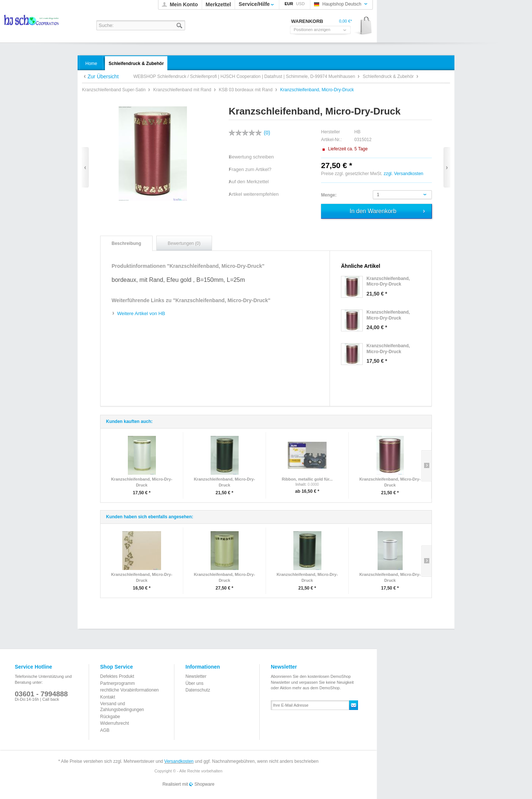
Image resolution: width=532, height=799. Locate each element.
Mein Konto (184, 4)
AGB (105, 730)
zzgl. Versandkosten (403, 174)
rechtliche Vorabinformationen (129, 690)
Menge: (329, 195)
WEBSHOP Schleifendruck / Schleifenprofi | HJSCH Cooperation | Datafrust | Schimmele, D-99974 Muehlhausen (32, 22)
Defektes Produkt (117, 676)
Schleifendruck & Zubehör (389, 76)
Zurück (85, 168)
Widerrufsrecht (115, 723)
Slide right (427, 466)
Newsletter (196, 676)
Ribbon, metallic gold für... (307, 479)
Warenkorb (363, 26)
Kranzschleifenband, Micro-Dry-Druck (142, 482)
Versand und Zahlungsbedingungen (122, 707)
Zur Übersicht (103, 76)
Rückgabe (110, 717)
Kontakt (108, 697)
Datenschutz (198, 690)
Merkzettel (218, 4)
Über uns (195, 683)
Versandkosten (179, 761)
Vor (447, 168)
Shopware (204, 784)
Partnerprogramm (117, 683)
